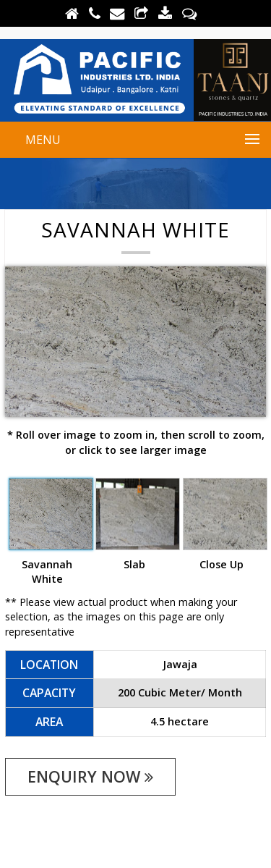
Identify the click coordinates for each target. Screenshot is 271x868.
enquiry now (90, 776)
